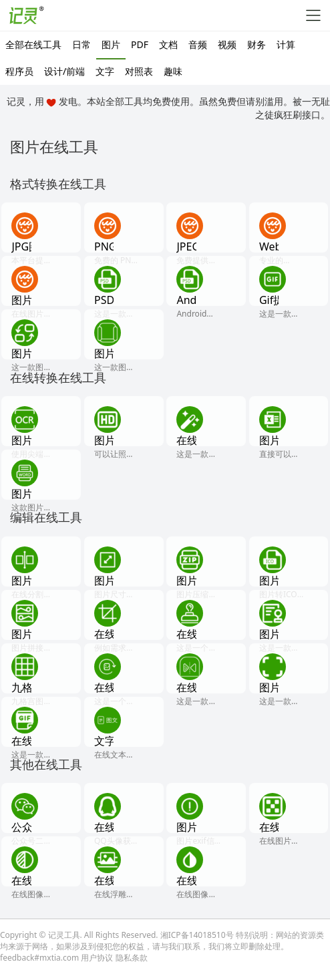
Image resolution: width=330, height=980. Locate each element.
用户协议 (97, 958)
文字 (105, 71)
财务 (257, 44)
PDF (140, 44)
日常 (81, 44)
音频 (198, 44)
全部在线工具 (33, 44)
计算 (286, 44)
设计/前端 (64, 71)
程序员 (19, 71)
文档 (168, 44)
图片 (111, 44)
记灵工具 (64, 935)
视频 (227, 44)
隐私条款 (132, 958)
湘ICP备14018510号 (197, 935)
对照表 (139, 71)
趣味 (173, 71)
